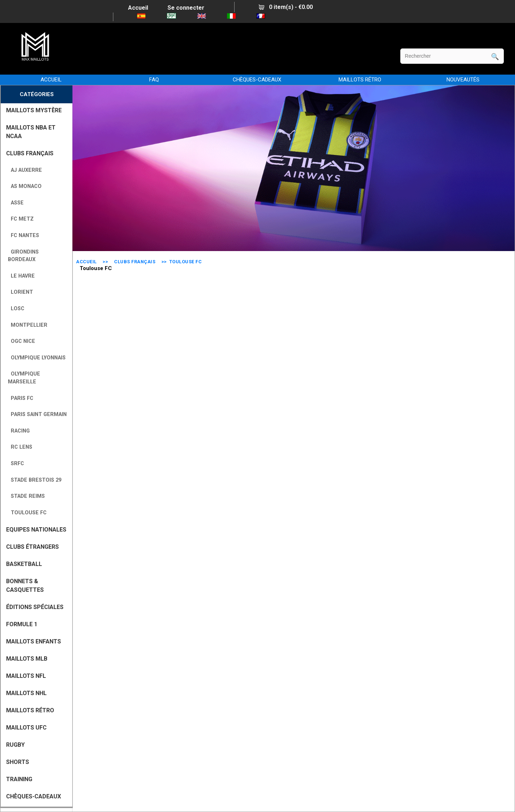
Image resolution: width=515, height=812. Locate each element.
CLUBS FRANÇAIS (135, 262)
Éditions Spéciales (35, 607)
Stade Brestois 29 (35, 480)
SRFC (16, 464)
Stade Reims (26, 496)
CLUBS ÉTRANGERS (32, 547)
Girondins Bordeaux (23, 256)
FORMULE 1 (22, 624)
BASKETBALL (24, 564)
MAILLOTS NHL (26, 693)
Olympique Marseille (24, 378)
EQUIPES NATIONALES (36, 530)
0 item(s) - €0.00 (286, 7)
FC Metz (21, 219)
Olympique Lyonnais (37, 358)
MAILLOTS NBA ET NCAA (31, 132)
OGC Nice (22, 341)
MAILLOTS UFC (26, 728)
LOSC (16, 309)
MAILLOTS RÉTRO (360, 80)
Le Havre (21, 276)
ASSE (16, 203)
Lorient (20, 292)
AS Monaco (25, 186)
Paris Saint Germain (37, 414)
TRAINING (19, 779)
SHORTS (18, 762)
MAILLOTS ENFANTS (34, 641)
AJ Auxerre (25, 170)
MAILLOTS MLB (27, 659)
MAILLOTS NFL (26, 676)
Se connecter (186, 8)
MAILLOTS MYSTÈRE (34, 110)
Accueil (138, 8)
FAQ (154, 80)
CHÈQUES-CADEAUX (257, 80)
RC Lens (20, 447)
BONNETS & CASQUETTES (25, 586)
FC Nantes (23, 235)
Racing (19, 431)
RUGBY (15, 745)
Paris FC (21, 398)
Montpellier (28, 325)
